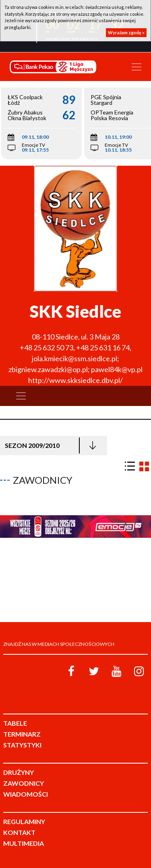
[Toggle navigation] (137, 67)
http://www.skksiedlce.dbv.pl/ (75, 380)
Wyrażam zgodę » (126, 32)
